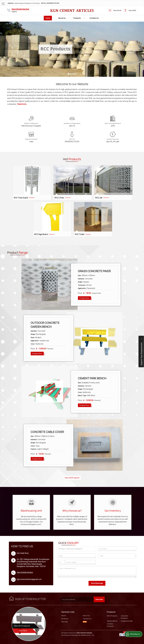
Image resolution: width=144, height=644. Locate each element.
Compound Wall (127, 621)
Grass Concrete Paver (94, 271)
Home (48, 18)
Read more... (22, 104)
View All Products (72, 478)
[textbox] (77, 549)
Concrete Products (124, 617)
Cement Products (110, 625)
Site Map (65, 622)
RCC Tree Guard (21, 198)
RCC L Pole (59, 198)
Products (78, 18)
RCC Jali (99, 198)
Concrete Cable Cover (47, 432)
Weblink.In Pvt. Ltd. (88, 635)
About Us (62, 18)
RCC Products (112, 616)
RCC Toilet (80, 234)
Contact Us (94, 18)
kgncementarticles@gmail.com (29, 579)
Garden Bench (112, 621)
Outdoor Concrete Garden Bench (45, 325)
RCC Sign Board (41, 234)
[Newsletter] (77, 599)
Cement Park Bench (92, 378)
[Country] (117, 556)
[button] (20, 9)
